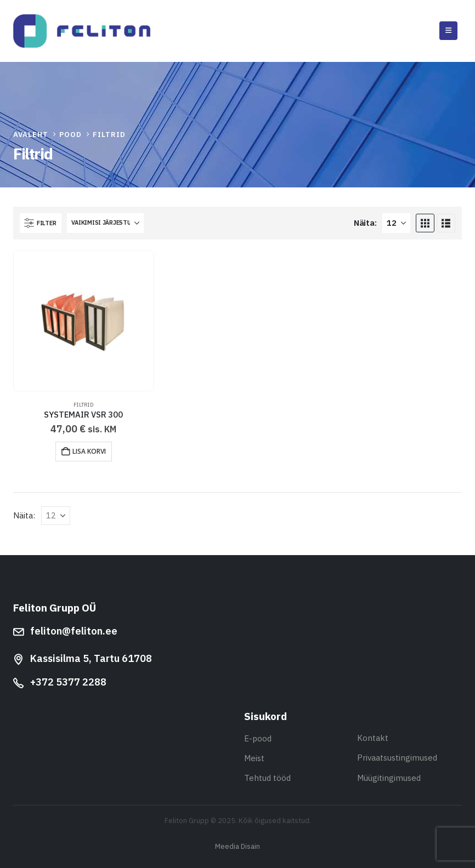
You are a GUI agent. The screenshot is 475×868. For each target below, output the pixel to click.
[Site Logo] (82, 31)
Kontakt (373, 738)
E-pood (258, 738)
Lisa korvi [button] (89, 451)
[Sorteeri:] (105, 223)
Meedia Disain (237, 846)
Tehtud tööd (267, 778)
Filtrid (84, 405)
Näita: (365, 223)
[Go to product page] (84, 321)
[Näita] (396, 223)
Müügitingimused (389, 778)
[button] (448, 31)
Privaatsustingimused (397, 758)
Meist (254, 758)
